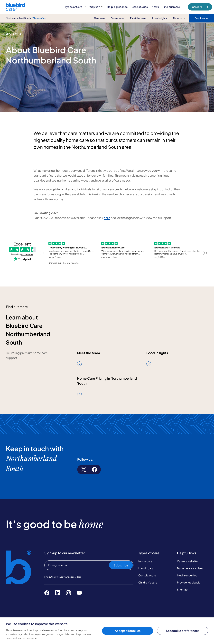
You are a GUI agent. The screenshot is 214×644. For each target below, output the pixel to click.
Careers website (187, 561)
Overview (99, 18)
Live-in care (146, 568)
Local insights (160, 18)
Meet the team (138, 18)
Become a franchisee (190, 568)
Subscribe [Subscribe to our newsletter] (121, 565)
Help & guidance (117, 7)
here (107, 218)
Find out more (171, 7)
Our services (117, 18)
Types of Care (75, 7)
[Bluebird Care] (15, 10)
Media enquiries (187, 575)
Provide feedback (188, 582)
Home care (145, 561)
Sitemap (182, 589)
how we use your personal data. (67, 577)
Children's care (148, 582)
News (155, 7)
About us (179, 18)
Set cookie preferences (183, 631)
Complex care (147, 575)
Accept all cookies (128, 631)
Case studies (140, 7)
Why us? (96, 7)
